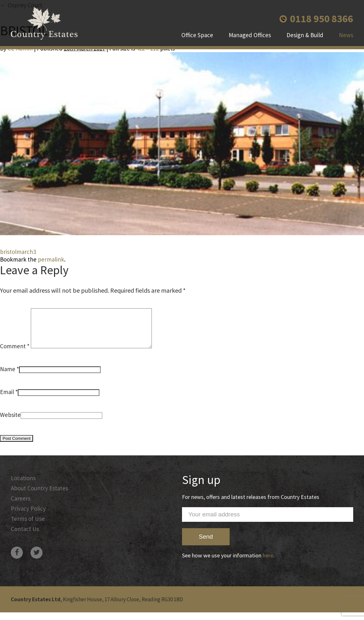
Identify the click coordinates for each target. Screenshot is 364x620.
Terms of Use (28, 526)
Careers (21, 506)
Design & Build (305, 35)
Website (10, 422)
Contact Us (25, 536)
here (268, 563)
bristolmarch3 (18, 252)
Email (7, 399)
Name (8, 377)
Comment (15, 354)
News (346, 35)
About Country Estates (39, 496)
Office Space (197, 35)
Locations (23, 486)
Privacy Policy (28, 516)
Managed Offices (250, 35)
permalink (51, 259)
